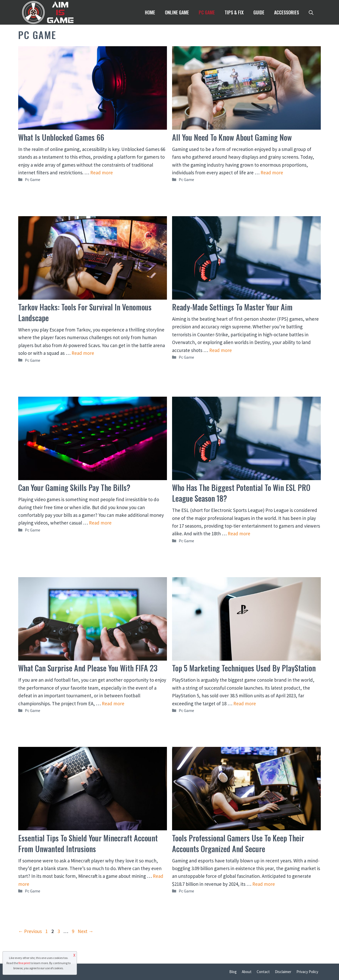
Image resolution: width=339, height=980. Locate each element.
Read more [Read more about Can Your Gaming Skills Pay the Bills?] (100, 523)
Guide (259, 12)
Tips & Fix (234, 12)
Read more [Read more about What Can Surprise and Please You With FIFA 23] (113, 703)
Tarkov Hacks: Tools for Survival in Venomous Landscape (85, 312)
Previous (30, 931)
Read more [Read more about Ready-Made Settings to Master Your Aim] (221, 350)
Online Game (177, 12)
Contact (263, 972)
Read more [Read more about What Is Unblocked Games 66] (102, 173)
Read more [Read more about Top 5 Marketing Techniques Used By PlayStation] (245, 703)
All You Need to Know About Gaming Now (232, 137)
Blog (233, 972)
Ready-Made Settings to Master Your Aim (232, 307)
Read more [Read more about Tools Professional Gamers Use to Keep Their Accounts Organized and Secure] (264, 884)
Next (86, 931)
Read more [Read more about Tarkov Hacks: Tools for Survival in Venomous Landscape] (83, 353)
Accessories (287, 12)
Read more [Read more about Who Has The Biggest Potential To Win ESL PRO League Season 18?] (239, 534)
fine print (24, 963)
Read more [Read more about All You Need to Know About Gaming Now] (272, 173)
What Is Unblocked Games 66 (61, 137)
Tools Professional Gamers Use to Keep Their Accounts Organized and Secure (238, 843)
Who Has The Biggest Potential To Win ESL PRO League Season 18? (241, 493)
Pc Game (207, 12)
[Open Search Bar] (311, 12)
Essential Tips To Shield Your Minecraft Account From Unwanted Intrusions (88, 843)
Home (150, 12)
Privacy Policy (307, 972)
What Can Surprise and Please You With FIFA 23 (88, 668)
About (247, 972)
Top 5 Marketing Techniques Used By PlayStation (244, 668)
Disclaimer (283, 972)
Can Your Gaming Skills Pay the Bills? (74, 487)
